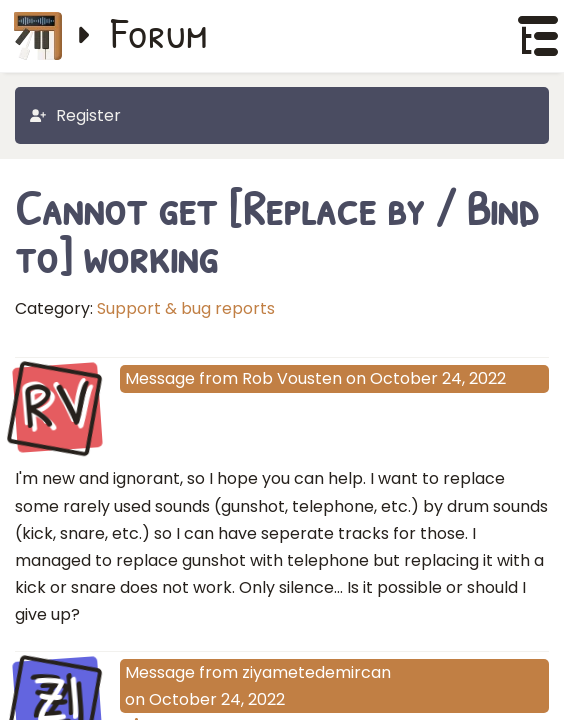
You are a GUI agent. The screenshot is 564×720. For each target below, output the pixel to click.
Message (160, 378)
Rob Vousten (292, 378)
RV (57, 406)
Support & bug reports (186, 308)
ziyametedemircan (316, 672)
